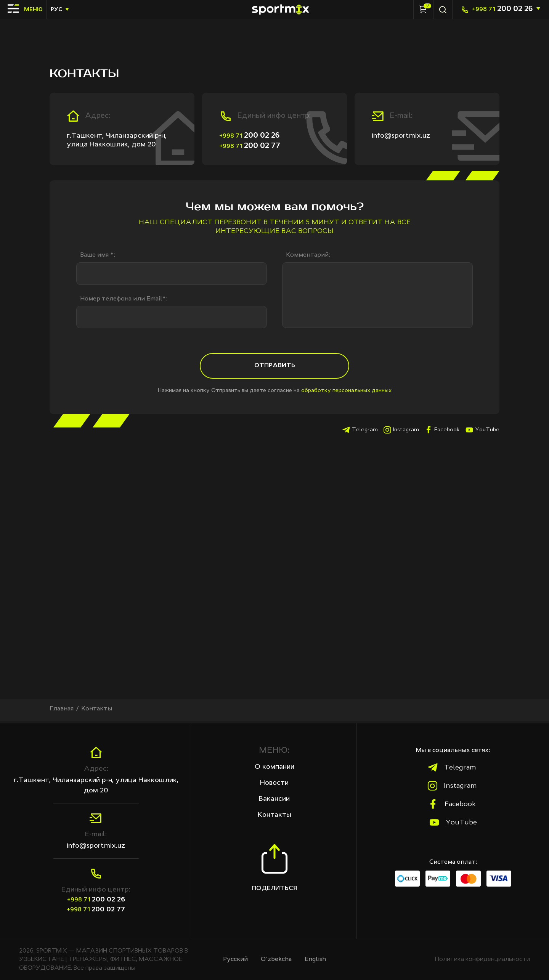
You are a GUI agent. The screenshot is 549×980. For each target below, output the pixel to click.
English (316, 959)
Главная (62, 712)
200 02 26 (502, 9)
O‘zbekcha (276, 959)
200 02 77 (250, 146)
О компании (274, 767)
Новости (274, 783)
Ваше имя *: (98, 255)
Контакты (274, 815)
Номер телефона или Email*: (124, 299)
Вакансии (274, 799)
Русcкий (235, 959)
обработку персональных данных (346, 394)
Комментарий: (308, 255)
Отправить (275, 368)
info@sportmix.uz (401, 136)
